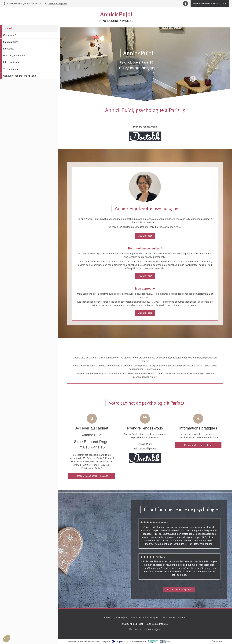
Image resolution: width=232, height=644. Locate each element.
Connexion (217, 641)
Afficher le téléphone (58, 3)
